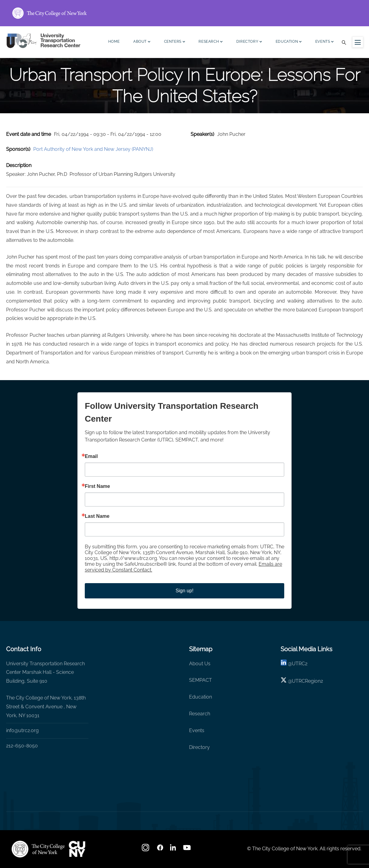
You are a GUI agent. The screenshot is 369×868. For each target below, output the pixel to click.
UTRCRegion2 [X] (307, 681)
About (142, 42)
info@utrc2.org (22, 730)
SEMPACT (201, 680)
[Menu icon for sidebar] (358, 42)
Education (289, 42)
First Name (97, 486)
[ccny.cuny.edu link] (184, 13)
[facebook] (160, 850)
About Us (200, 664)
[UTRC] (38, 849)
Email (91, 456)
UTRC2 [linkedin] (300, 664)
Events (325, 42)
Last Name (97, 516)
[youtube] (188, 850)
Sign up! (185, 591)
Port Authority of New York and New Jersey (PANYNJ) (93, 149)
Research (211, 42)
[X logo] (284, 681)
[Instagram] (146, 850)
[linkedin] (284, 664)
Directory (249, 42)
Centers (175, 42)
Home (114, 42)
